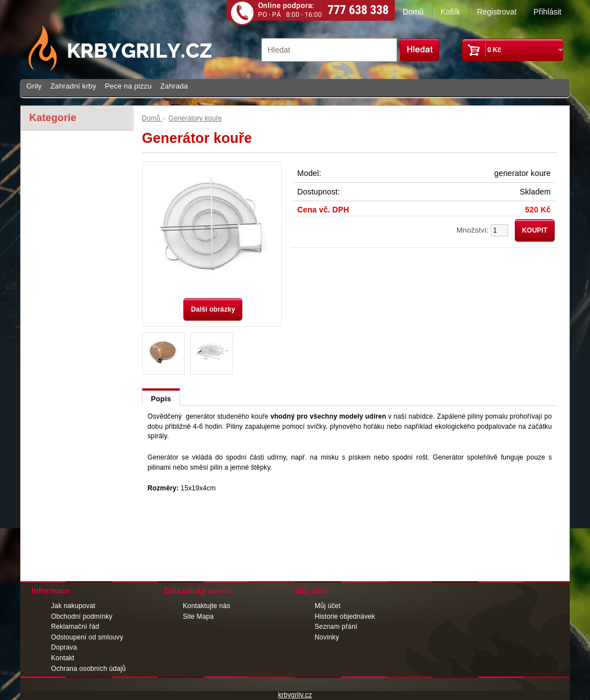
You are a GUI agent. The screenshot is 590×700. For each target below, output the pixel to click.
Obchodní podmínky (82, 616)
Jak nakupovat (73, 606)
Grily (34, 86)
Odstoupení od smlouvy (87, 637)
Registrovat (497, 12)
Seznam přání (336, 627)
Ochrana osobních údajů (88, 669)
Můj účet (328, 606)
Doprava (64, 647)
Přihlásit (547, 12)
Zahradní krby (73, 86)
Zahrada (174, 86)
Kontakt (63, 658)
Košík (450, 12)
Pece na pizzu (128, 86)
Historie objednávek (345, 616)
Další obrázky (213, 309)
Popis (161, 399)
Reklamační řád (75, 627)
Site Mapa (198, 616)
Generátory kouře (195, 118)
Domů (413, 12)
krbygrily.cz (295, 695)
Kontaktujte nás (207, 606)
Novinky (327, 637)
